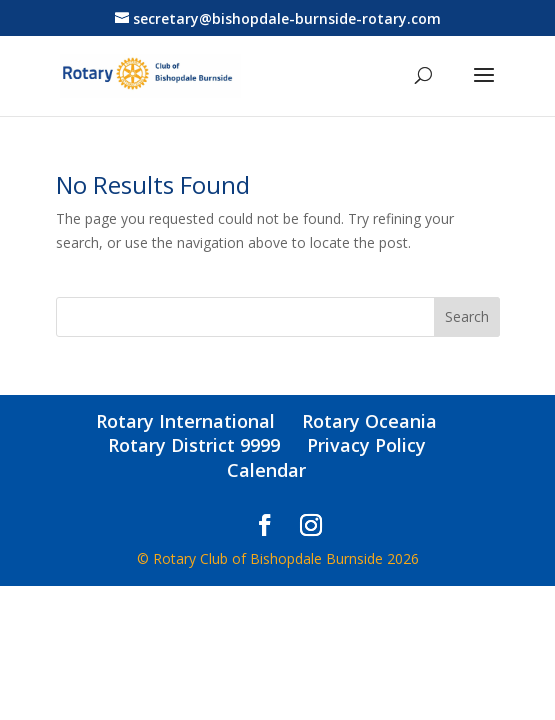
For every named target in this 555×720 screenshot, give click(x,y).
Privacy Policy (366, 445)
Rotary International (185, 421)
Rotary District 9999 (194, 445)
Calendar (266, 470)
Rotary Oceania (369, 421)
